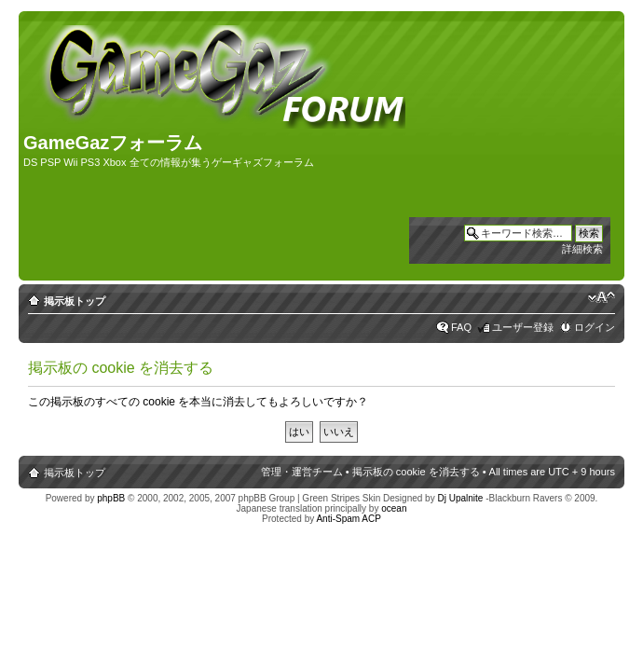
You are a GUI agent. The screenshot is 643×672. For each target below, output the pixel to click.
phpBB (111, 498)
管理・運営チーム (302, 472)
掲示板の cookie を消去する (416, 472)
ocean (394, 508)
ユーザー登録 (523, 327)
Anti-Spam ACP (348, 519)
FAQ (461, 327)
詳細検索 (582, 249)
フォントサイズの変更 (602, 297)
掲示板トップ (75, 301)
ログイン (595, 327)
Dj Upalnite (460, 498)
